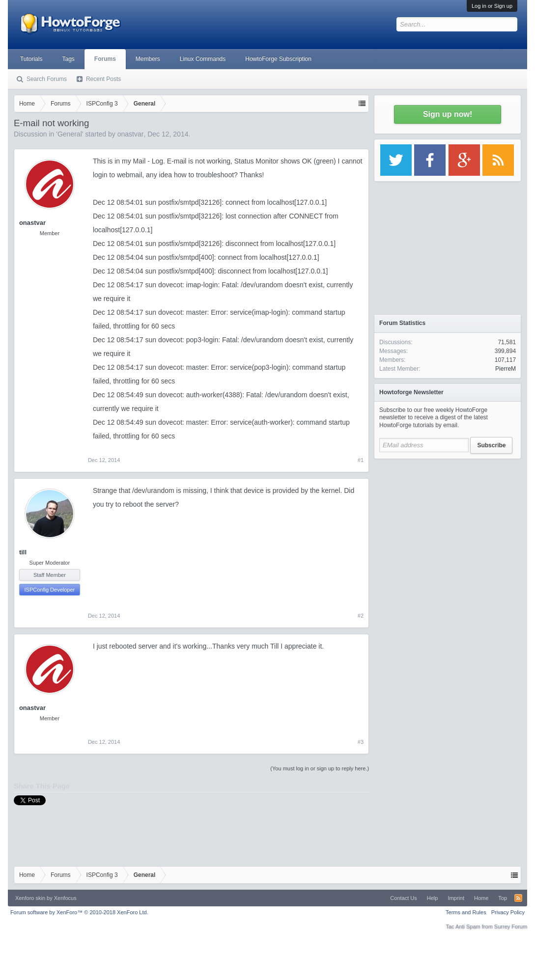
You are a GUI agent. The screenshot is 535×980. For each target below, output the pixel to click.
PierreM (506, 369)
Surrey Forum (511, 926)
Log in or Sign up (492, 6)
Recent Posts (103, 79)
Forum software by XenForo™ (79, 912)
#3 (361, 742)
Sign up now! (448, 114)
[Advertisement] (448, 525)
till (23, 552)
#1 (361, 460)
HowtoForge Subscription (278, 59)
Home (481, 898)
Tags (68, 59)
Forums (105, 59)
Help (433, 898)
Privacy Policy (508, 912)
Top (503, 898)
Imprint (456, 898)
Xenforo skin (30, 898)
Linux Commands (203, 59)
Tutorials (31, 59)
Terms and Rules (466, 912)
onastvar (131, 134)
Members (148, 59)
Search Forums (47, 79)
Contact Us (403, 898)
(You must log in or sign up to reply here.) (320, 768)
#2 (361, 616)
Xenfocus (65, 898)
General (70, 134)
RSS (518, 898)
